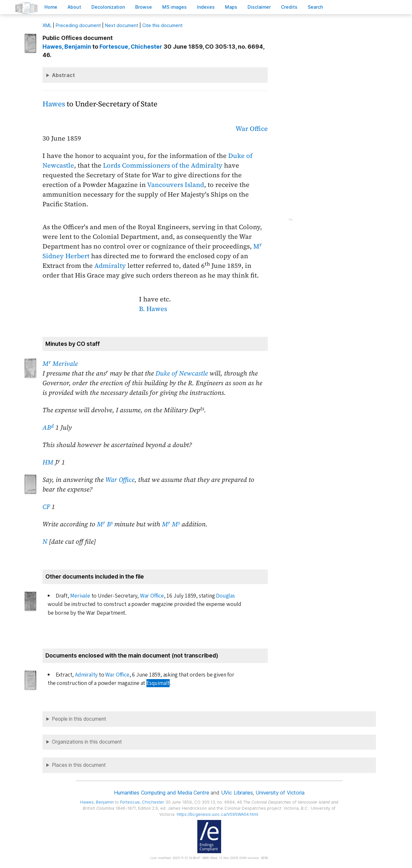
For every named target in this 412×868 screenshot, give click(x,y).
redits (289, 7)
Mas (231, 7)
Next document (122, 25)
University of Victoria (280, 793)
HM (48, 462)
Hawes (54, 104)
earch (315, 7)
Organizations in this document (87, 742)
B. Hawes (153, 309)
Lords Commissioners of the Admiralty (163, 165)
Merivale (80, 596)
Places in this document (79, 765)
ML (47, 25)
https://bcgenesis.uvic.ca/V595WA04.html (217, 814)
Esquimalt (158, 683)
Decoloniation (108, 7)
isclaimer (259, 7)
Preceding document (78, 25)
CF (46, 507)
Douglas (225, 596)
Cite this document (162, 25)
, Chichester (131, 47)
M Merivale (60, 364)
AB (48, 427)
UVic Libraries (237, 793)
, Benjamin (67, 47)
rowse (144, 7)
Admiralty (110, 266)
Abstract (63, 75)
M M (171, 524)
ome (51, 7)
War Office (252, 129)
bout (74, 7)
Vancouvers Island (176, 185)
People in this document (79, 719)
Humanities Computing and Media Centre (161, 793)
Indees (206, 7)
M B (105, 524)
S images (174, 7)
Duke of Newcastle (182, 373)
